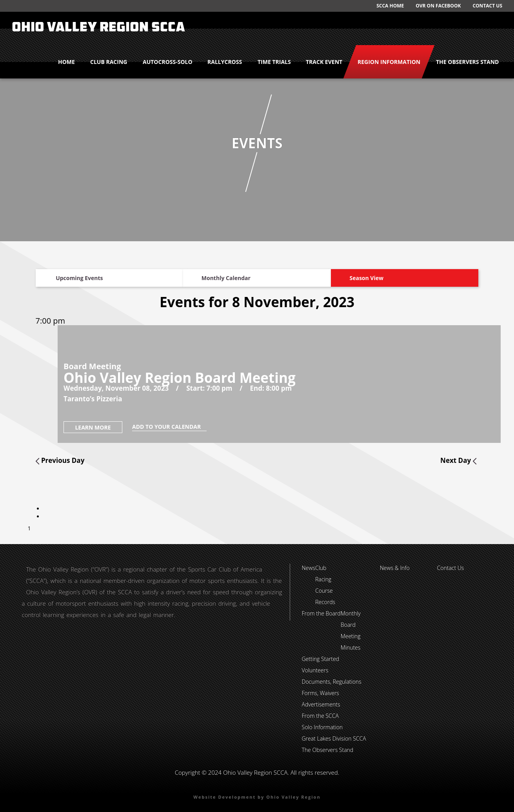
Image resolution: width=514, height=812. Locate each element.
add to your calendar (169, 427)
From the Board (321, 613)
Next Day (458, 460)
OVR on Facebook (438, 6)
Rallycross (225, 62)
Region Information (389, 62)
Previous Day (60, 460)
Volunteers (315, 670)
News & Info (395, 568)
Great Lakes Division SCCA (334, 738)
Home (66, 62)
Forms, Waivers (321, 693)
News (309, 568)
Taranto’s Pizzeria (93, 399)
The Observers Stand (467, 62)
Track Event (324, 62)
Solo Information (322, 727)
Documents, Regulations (332, 682)
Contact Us (487, 6)
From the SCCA (320, 716)
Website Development (224, 797)
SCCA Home (390, 6)
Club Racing (109, 62)
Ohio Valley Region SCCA (98, 28)
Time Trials (274, 62)
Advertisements (321, 704)
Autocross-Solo (168, 62)
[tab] (44, 509)
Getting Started (321, 659)
